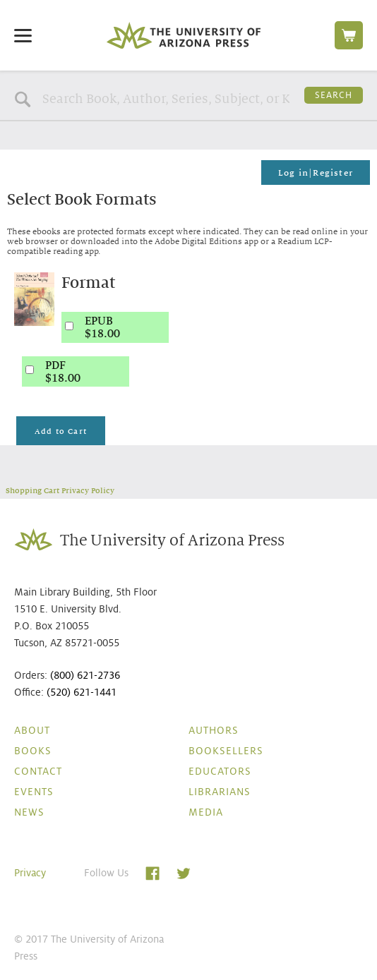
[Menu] (23, 35)
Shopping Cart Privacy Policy (60, 490)
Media (206, 812)
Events (34, 792)
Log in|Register (316, 173)
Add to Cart (61, 431)
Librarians (220, 792)
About (32, 730)
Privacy (30, 873)
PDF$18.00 (63, 372)
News (29, 812)
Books (33, 751)
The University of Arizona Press (184, 35)
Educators (220, 771)
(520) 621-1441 (82, 692)
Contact (38, 771)
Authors (214, 730)
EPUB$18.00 (102, 327)
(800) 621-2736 (85, 675)
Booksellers (226, 751)
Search (334, 95)
